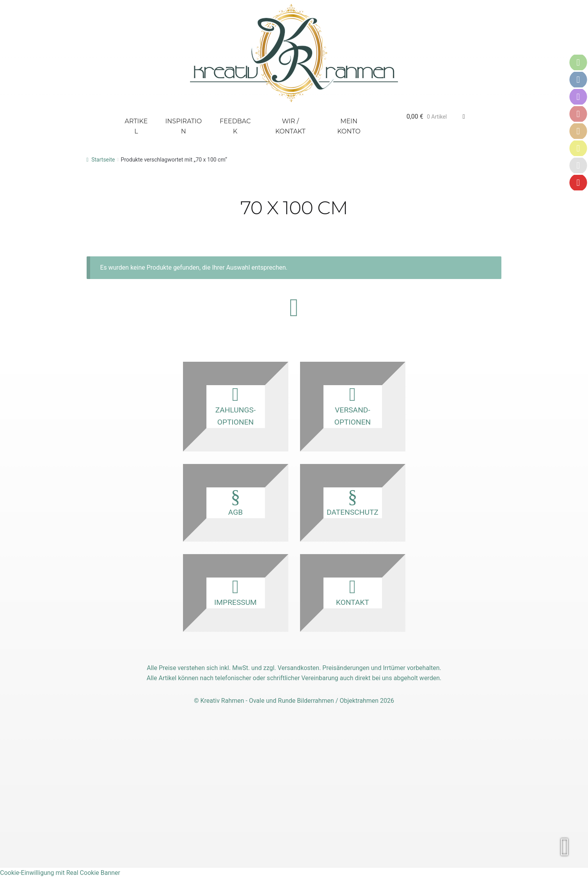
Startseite (103, 160)
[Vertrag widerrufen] (578, 183)
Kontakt (353, 592)
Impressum (236, 592)
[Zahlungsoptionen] (578, 62)
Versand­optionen (353, 406)
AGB (236, 502)
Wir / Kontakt (290, 126)
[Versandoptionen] (578, 80)
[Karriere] (578, 165)
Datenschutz (353, 502)
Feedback (235, 126)
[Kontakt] (578, 97)
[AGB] (578, 114)
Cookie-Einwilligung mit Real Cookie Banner (60, 873)
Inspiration (183, 126)
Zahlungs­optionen (236, 406)
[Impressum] (578, 148)
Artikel (136, 126)
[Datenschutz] (578, 131)
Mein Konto (349, 126)
